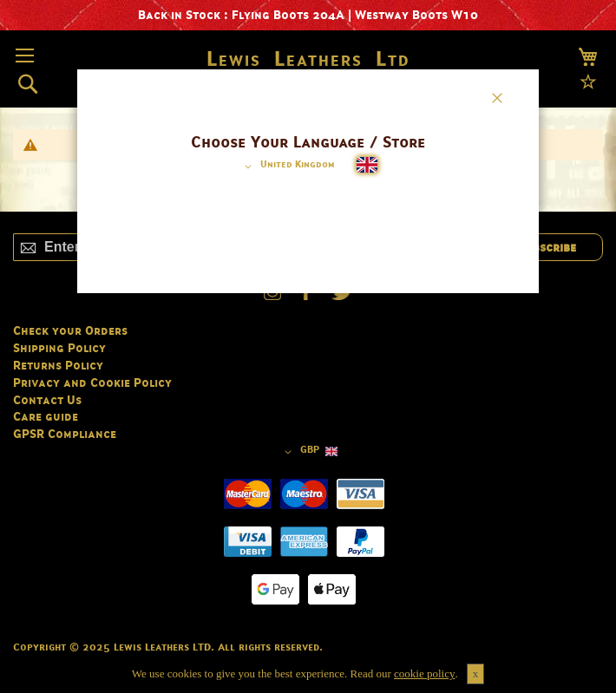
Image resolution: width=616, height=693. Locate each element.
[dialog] (308, 346)
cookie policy (424, 673)
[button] (287, 167)
